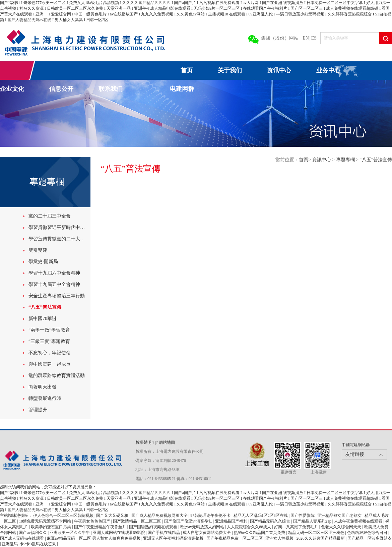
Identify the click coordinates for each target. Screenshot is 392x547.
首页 (187, 70)
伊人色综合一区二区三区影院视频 (64, 515)
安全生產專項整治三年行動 (57, 296)
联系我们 (111, 89)
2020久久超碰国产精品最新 (321, 538)
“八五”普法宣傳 (45, 307)
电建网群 (182, 89)
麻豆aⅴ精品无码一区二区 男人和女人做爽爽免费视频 (94, 538)
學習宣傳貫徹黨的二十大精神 (59, 239)
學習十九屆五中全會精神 (54, 284)
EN (306, 38)
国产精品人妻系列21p (313, 521)
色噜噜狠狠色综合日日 (368, 533)
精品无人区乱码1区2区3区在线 (261, 515)
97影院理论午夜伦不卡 (211, 515)
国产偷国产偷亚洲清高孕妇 (189, 521)
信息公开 (61, 89)
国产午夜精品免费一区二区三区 (235, 538)
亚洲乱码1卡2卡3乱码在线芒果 (29, 544)
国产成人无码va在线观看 (22, 538)
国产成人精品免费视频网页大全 (160, 515)
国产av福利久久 (33, 533)
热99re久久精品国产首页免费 (260, 533)
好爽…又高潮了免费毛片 (297, 527)
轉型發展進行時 (45, 398)
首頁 (304, 160)
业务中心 (328, 70)
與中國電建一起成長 (50, 364)
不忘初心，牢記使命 (50, 353)
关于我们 (230, 70)
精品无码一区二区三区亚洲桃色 (317, 533)
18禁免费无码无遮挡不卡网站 (45, 521)
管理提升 (38, 410)
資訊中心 (322, 160)
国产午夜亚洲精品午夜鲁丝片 (101, 527)
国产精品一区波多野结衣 (370, 538)
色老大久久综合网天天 (342, 527)
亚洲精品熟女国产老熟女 (340, 515)
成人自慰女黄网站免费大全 (207, 533)
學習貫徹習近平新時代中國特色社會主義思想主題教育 (59, 227)
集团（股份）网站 (280, 38)
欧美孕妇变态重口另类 (51, 527)
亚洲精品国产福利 (232, 521)
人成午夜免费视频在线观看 (359, 521)
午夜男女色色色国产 (93, 521)
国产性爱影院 (303, 515)
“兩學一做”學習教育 (49, 330)
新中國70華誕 (43, 319)
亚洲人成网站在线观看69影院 (119, 533)
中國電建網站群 (356, 445)
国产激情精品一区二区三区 (138, 521)
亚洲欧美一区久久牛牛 (70, 533)
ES (314, 38)
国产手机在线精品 (164, 533)
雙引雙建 (38, 250)
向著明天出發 (43, 387)
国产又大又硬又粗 (113, 515)
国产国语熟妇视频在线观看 (154, 527)
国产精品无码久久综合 (271, 521)
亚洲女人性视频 (280, 538)
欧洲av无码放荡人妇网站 (203, 527)
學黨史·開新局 (43, 262)
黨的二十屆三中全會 (50, 216)
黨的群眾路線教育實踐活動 (57, 376)
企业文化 (12, 89)
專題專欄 (346, 160)
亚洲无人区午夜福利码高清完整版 (174, 538)
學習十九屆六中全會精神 (54, 273)
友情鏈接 (355, 454)
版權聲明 (144, 442)
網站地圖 (167, 442)
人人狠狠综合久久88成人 (249, 527)
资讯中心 (279, 70)
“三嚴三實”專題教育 (49, 341)
